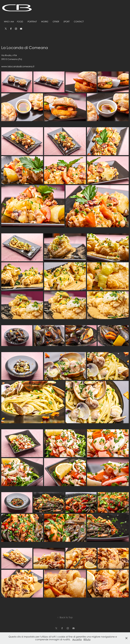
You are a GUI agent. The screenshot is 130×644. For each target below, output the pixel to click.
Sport (67, 22)
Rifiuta (87, 639)
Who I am (9, 22)
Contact (79, 22)
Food (20, 22)
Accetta (77, 639)
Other (56, 22)
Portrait (32, 22)
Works (45, 22)
